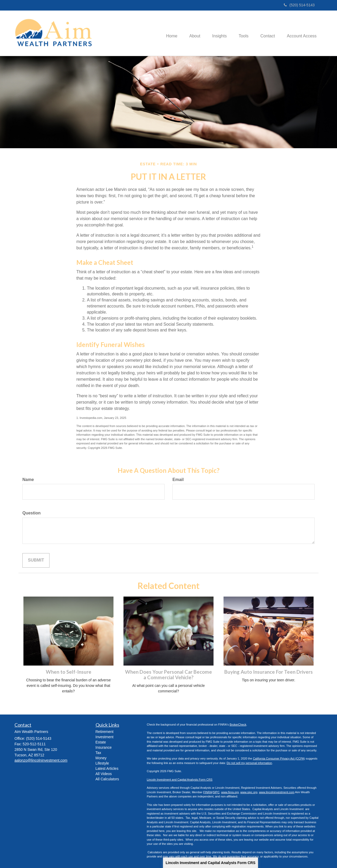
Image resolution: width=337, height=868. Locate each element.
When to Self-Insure (69, 672)
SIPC (216, 792)
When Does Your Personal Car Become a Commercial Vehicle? (168, 675)
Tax (98, 753)
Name (28, 480)
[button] (189, 33)
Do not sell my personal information (249, 763)
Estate (101, 742)
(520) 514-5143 (299, 5)
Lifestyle (102, 763)
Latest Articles (107, 768)
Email (178, 480)
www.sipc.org (249, 792)
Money (101, 758)
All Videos (104, 774)
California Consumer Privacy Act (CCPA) (279, 758)
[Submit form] (36, 560)
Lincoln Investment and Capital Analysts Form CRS (210, 863)
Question (31, 513)
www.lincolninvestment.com (277, 792)
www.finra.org (230, 792)
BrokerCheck (238, 725)
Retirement (105, 732)
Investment (105, 737)
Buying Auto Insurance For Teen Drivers (269, 672)
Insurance (104, 747)
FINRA (208, 792)
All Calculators (107, 779)
